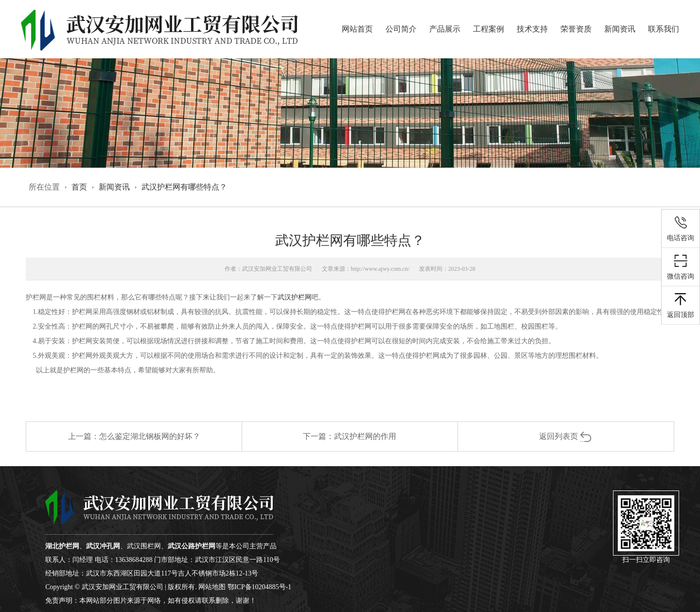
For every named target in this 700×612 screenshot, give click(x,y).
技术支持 (532, 29)
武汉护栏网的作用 (365, 436)
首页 (79, 187)
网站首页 (357, 29)
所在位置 (44, 187)
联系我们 (664, 29)
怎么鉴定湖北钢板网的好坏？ (150, 436)
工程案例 (489, 29)
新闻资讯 (620, 29)
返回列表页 (566, 436)
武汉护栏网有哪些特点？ (184, 187)
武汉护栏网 (295, 297)
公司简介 (401, 29)
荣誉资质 (576, 29)
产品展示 (445, 29)
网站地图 (212, 587)
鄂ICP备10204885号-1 (259, 587)
